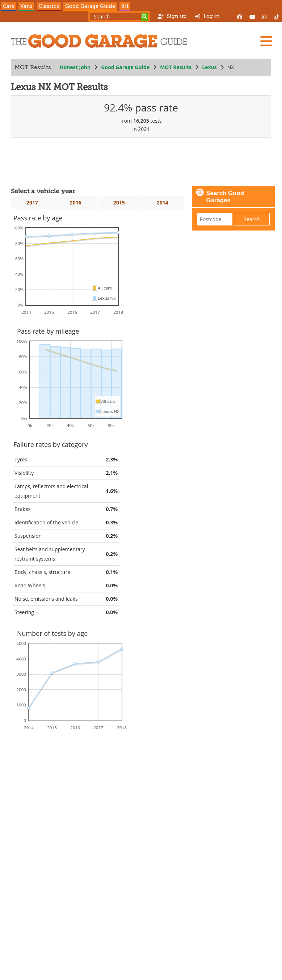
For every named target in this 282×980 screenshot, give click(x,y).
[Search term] (119, 16)
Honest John (75, 67)
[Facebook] (240, 16)
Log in (207, 16)
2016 (76, 202)
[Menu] (266, 41)
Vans (26, 6)
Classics (49, 6)
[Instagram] (264, 16)
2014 (163, 202)
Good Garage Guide (90, 6)
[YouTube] (252, 16)
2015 (119, 202)
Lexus (209, 67)
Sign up (172, 16)
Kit (125, 6)
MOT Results (176, 67)
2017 (32, 202)
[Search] (144, 17)
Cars (9, 6)
